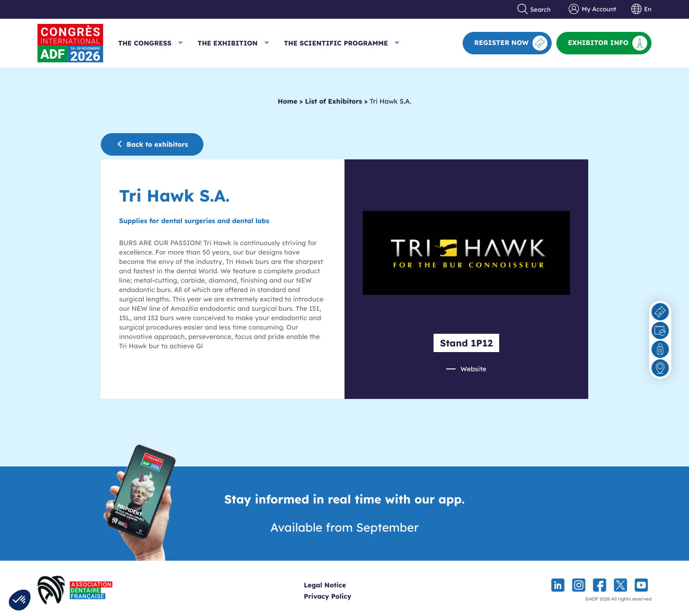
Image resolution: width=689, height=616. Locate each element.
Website (473, 369)
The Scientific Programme (336, 43)
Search (534, 9)
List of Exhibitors (334, 101)
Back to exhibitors (152, 144)
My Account (592, 9)
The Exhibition (228, 43)
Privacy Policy (342, 596)
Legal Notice (339, 585)
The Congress (145, 43)
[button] (20, 600)
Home (288, 101)
